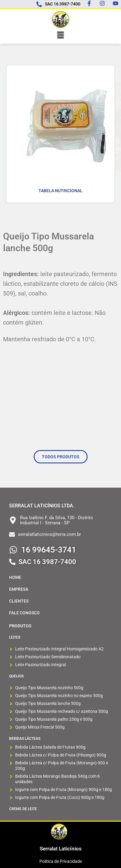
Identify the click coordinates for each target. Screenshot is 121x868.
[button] (60, 35)
